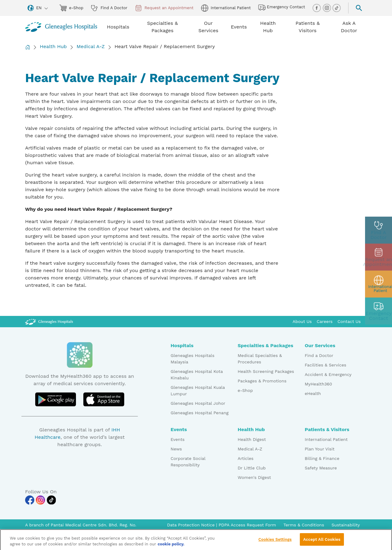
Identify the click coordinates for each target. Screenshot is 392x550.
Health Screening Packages (266, 371)
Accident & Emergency (328, 374)
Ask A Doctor (349, 27)
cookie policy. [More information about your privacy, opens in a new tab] (171, 547)
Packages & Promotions (262, 381)
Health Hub (53, 46)
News (176, 449)
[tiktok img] (337, 8)
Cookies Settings (275, 542)
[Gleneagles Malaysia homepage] (61, 27)
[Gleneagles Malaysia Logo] (49, 321)
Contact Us (349, 321)
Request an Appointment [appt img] (164, 8)
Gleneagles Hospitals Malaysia (192, 359)
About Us (302, 321)
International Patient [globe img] (226, 8)
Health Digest (252, 439)
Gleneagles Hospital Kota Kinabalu (197, 375)
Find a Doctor (319, 355)
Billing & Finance (322, 458)
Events (178, 439)
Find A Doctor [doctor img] (109, 8)
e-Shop (245, 390)
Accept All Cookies (322, 542)
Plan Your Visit (320, 449)
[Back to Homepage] (28, 47)
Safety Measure (321, 468)
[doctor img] (379, 230)
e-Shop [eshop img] (72, 8)
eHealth (313, 393)
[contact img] (379, 311)
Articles (246, 458)
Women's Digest (254, 477)
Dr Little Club (252, 468)
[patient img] (379, 284)
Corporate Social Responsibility (188, 462)
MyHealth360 (318, 384)
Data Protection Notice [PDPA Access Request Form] (191, 525)
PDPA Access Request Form (247, 525)
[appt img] (379, 257)
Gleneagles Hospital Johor (198, 403)
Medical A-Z (91, 46)
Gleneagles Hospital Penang (200, 413)
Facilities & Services (326, 365)
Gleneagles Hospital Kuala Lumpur (198, 391)
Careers (325, 321)
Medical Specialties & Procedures (260, 359)
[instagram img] (327, 8)
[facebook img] (317, 8)
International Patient (326, 439)
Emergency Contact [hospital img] (282, 7)
